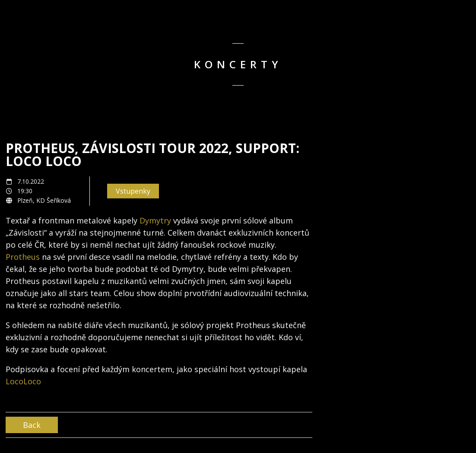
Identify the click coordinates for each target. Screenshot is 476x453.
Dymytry (155, 220)
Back (32, 425)
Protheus (23, 257)
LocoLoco (23, 381)
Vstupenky (133, 191)
